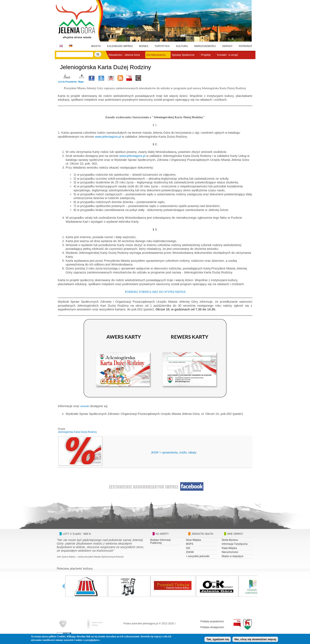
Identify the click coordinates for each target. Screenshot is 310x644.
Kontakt (222, 55)
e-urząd (233, 55)
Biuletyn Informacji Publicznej (161, 541)
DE (70, 46)
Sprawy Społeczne (183, 55)
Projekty (206, 55)
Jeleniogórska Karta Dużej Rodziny (77, 432)
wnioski (85, 406)
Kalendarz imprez (120, 46)
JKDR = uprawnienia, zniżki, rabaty (174, 452)
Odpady (227, 46)
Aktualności (115, 55)
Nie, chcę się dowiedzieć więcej (255, 640)
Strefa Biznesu (230, 540)
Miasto (96, 46)
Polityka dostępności (212, 627)
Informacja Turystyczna (235, 544)
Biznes (144, 46)
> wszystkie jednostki (198, 556)
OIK (188, 548)
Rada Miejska (229, 548)
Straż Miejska (194, 540)
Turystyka (162, 46)
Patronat (246, 46)
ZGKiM (190, 552)
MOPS (190, 544)
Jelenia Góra (132, 55)
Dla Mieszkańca (156, 55)
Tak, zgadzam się (218, 640)
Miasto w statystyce (233, 556)
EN (60, 46)
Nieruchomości (205, 46)
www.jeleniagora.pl (108, 137)
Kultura (182, 46)
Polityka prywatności (212, 621)
